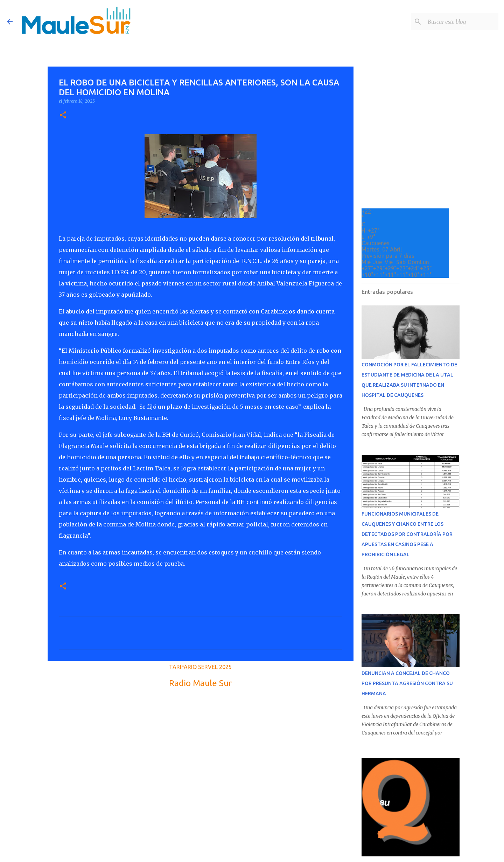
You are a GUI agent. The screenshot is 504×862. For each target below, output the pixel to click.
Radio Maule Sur (200, 683)
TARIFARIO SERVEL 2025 (200, 667)
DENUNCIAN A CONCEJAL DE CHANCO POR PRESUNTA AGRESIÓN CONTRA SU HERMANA (407, 683)
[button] (63, 115)
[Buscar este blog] (462, 22)
